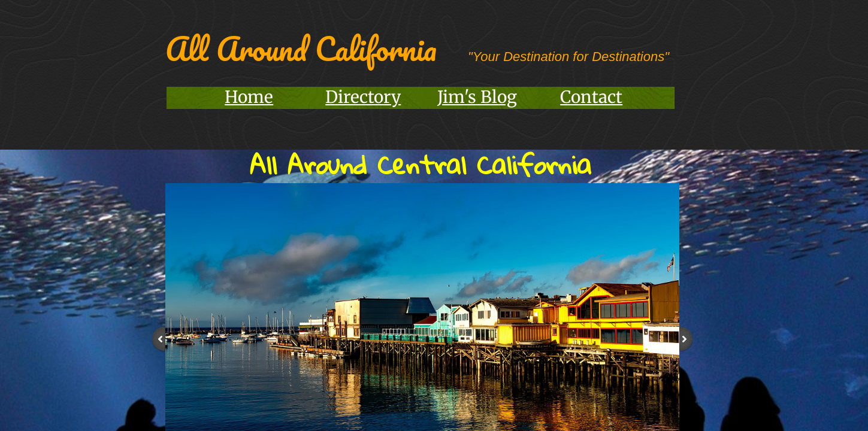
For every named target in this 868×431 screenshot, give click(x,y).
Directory (363, 97)
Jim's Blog (477, 97)
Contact (591, 97)
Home (249, 97)
